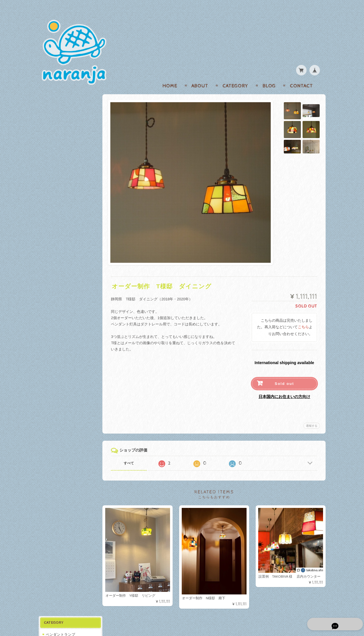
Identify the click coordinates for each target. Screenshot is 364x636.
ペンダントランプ (60, 101)
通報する (312, 415)
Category (235, 75)
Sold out (284, 373)
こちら (303, 316)
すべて (130, 452)
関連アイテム (57, 154)
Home (170, 75)
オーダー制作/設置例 (63, 142)
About (200, 75)
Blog (269, 75)
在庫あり (54, 111)
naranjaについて (59, 184)
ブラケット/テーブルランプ (68, 131)
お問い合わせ (57, 196)
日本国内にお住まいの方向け (284, 385)
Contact (301, 75)
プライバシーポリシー (64, 207)
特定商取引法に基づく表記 (67, 218)
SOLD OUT (56, 121)
